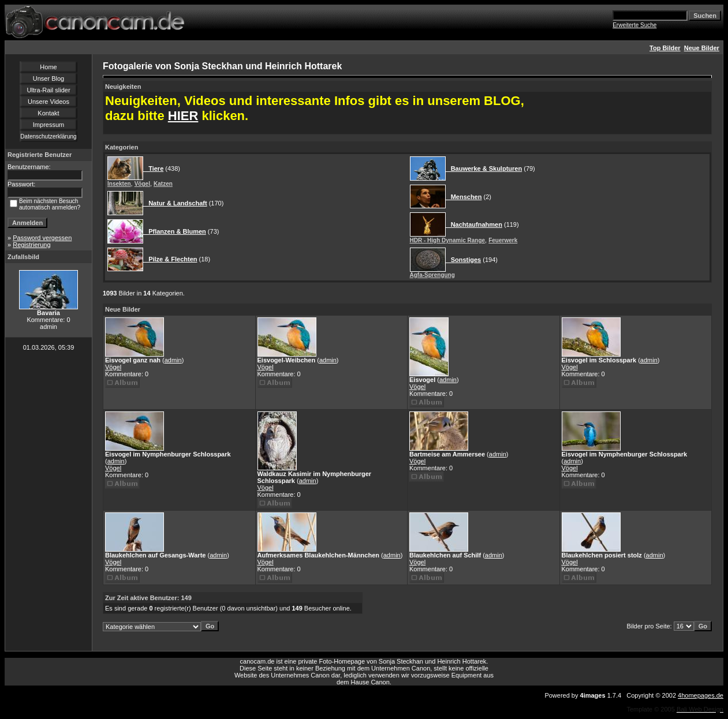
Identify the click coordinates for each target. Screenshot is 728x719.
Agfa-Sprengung (432, 275)
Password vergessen (42, 238)
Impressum (48, 125)
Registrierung (31, 245)
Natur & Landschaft (175, 203)
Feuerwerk (503, 240)
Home (48, 67)
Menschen (464, 197)
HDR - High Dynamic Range (448, 240)
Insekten (119, 184)
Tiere (153, 168)
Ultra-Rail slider (48, 90)
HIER (183, 116)
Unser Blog (48, 78)
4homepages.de (701, 695)
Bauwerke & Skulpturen (484, 168)
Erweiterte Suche (634, 25)
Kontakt (48, 113)
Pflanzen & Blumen (175, 231)
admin (173, 360)
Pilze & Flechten (170, 259)
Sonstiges (464, 260)
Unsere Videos (48, 102)
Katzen (163, 184)
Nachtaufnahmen (474, 224)
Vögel (142, 184)
